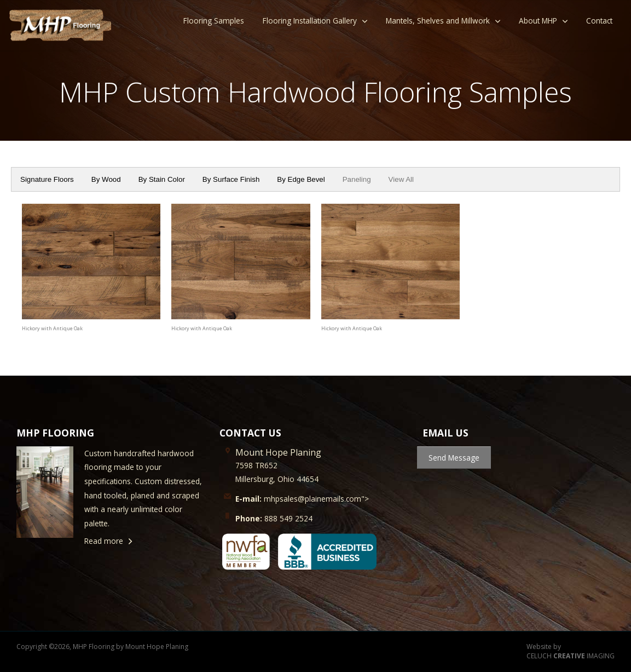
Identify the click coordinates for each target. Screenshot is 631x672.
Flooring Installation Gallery (310, 21)
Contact (599, 21)
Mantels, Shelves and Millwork (438, 21)
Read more (104, 541)
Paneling (357, 179)
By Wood (106, 179)
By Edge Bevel (301, 179)
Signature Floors (47, 179)
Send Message (454, 458)
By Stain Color (162, 179)
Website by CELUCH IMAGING (571, 651)
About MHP (538, 21)
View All (401, 179)
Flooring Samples (214, 21)
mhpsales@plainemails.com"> (302, 499)
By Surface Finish (231, 179)
